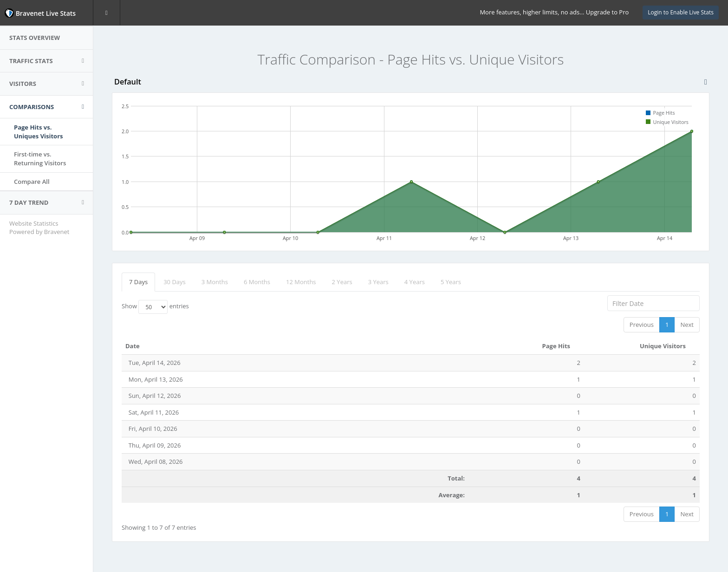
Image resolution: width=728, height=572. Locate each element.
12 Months (301, 282)
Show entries (155, 307)
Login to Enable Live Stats (681, 12)
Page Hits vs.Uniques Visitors (39, 132)
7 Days (138, 282)
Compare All (32, 182)
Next (687, 325)
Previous (642, 325)
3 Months (215, 282)
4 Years (415, 282)
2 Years (342, 282)
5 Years (451, 282)
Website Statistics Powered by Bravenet (39, 228)
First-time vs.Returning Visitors (40, 159)
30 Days (175, 282)
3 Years (378, 282)
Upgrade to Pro (607, 12)
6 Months (257, 282)
